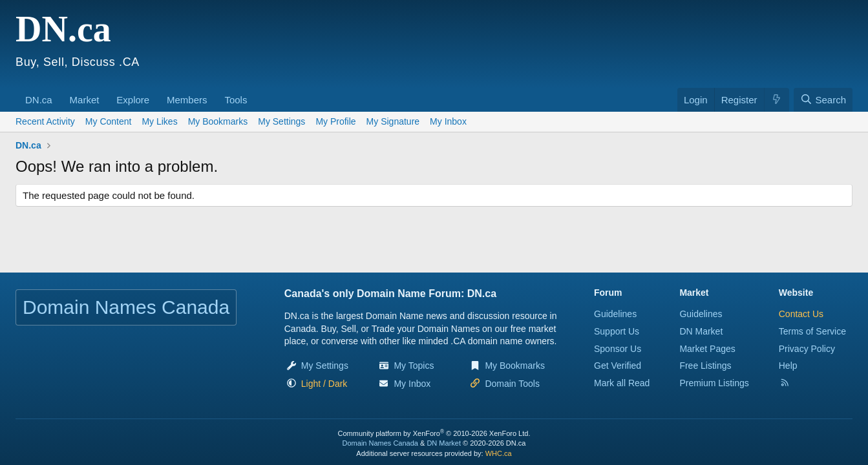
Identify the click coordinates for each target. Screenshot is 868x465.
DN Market (701, 331)
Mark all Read (622, 383)
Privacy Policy (807, 349)
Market (85, 100)
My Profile (335, 121)
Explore (133, 100)
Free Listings (705, 366)
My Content (109, 121)
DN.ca (39, 100)
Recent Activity (45, 121)
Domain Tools (512, 384)
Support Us (617, 331)
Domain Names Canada (380, 443)
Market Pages (707, 349)
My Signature (393, 121)
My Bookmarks (218, 121)
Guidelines (615, 314)
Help (788, 366)
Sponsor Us (618, 349)
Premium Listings (714, 383)
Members (187, 100)
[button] (57, 93)
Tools (236, 100)
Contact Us (801, 314)
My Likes (159, 121)
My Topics (414, 366)
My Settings (281, 121)
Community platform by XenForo (434, 433)
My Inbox (448, 121)
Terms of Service (812, 331)
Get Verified (618, 366)
